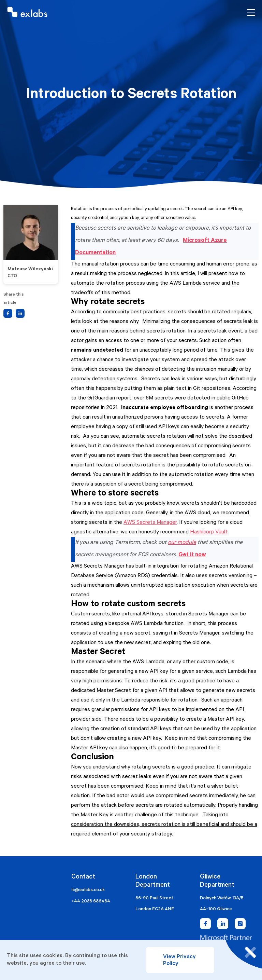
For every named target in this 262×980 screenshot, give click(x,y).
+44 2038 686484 (91, 902)
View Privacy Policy (179, 961)
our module (182, 543)
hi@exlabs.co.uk (88, 890)
